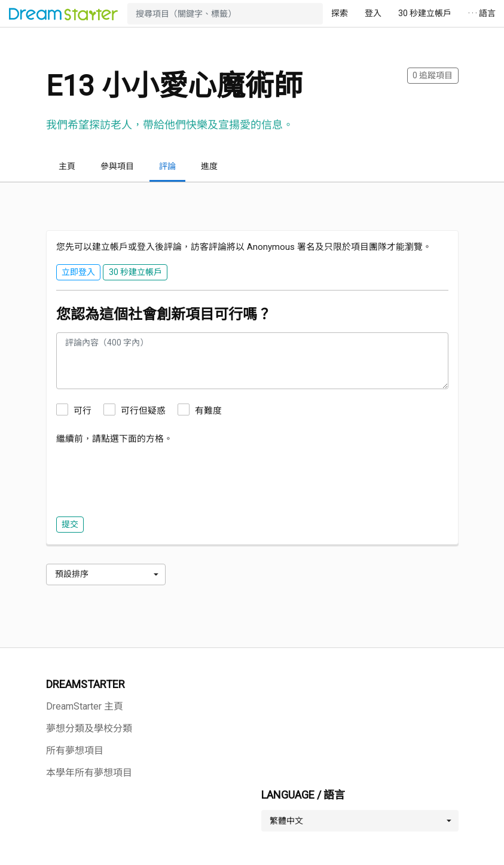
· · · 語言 (482, 13)
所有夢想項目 (75, 751)
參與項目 (117, 166)
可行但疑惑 (143, 411)
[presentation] (147, 478)
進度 (209, 166)
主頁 (67, 166)
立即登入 (78, 272)
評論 (167, 166)
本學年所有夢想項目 (89, 773)
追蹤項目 (433, 75)
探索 (340, 13)
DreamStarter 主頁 (85, 706)
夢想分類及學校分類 (89, 728)
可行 (83, 411)
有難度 (208, 411)
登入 (373, 13)
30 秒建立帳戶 (425, 13)
